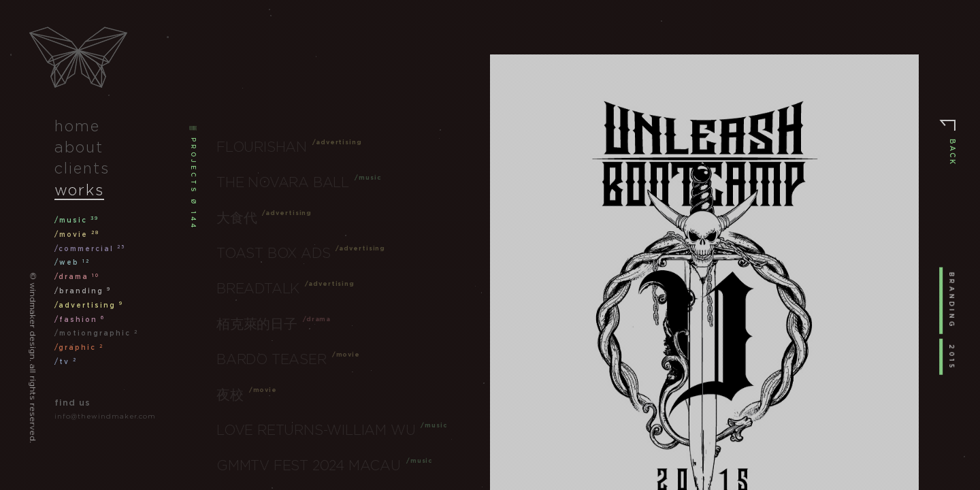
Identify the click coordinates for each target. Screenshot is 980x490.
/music (77, 220)
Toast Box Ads (273, 253)
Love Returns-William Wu (316, 430)
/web (72, 262)
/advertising (89, 305)
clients (82, 168)
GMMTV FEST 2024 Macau (309, 465)
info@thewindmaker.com (105, 416)
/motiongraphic (96, 333)
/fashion (80, 320)
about (79, 147)
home (77, 126)
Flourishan (262, 147)
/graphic (79, 347)
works (79, 190)
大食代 (236, 218)
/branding (83, 291)
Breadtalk (258, 289)
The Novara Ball (283, 182)
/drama (77, 277)
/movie (77, 234)
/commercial (90, 249)
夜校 (230, 395)
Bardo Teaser (272, 359)
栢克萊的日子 (257, 324)
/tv (66, 362)
